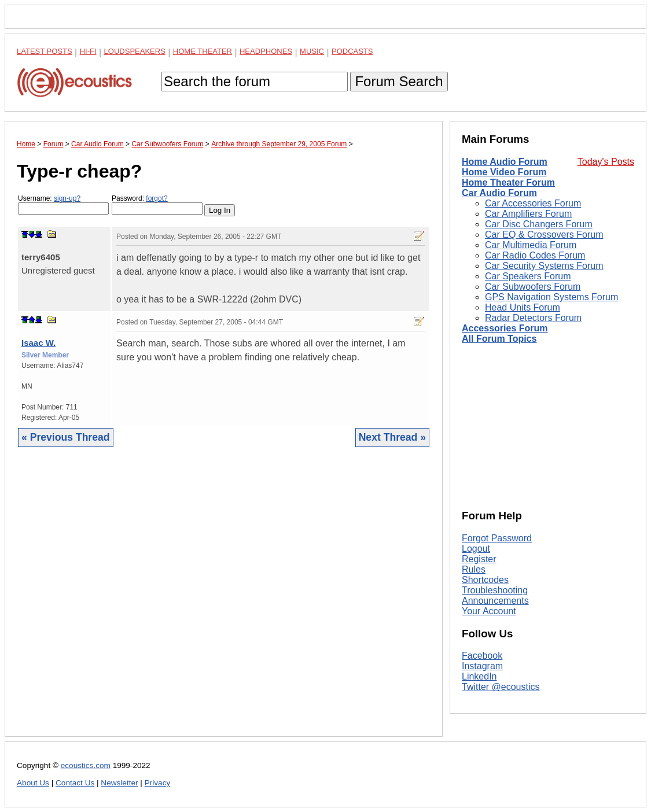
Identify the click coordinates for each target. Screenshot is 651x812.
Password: (157, 204)
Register (479, 559)
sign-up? (67, 198)
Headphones (266, 51)
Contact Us (75, 783)
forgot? (157, 198)
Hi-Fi (88, 51)
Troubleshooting (495, 590)
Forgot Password (497, 538)
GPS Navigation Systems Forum (551, 297)
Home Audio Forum (505, 162)
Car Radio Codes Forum (535, 255)
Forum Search (399, 81)
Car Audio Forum (499, 193)
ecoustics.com (86, 765)
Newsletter (119, 783)
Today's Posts (606, 162)
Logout (476, 549)
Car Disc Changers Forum (539, 224)
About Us (33, 783)
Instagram (482, 666)
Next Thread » (392, 437)
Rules (474, 569)
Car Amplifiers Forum (528, 214)
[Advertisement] (224, 601)
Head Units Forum (523, 307)
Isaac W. (38, 343)
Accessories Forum (505, 328)
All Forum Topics (499, 339)
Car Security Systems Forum (544, 266)
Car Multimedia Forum (531, 245)
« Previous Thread (66, 437)
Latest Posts (45, 51)
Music (312, 51)
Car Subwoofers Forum (533, 287)
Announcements (495, 601)
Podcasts (352, 51)
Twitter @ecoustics (501, 687)
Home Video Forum (504, 172)
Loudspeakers (135, 51)
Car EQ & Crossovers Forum (544, 235)
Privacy (158, 783)
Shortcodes (485, 580)
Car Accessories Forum (533, 203)
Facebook (482, 656)
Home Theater (203, 51)
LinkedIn (479, 676)
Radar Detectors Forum (533, 318)
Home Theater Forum (508, 182)
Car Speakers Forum (528, 276)
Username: (63, 204)
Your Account (489, 611)
